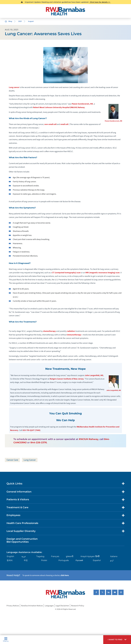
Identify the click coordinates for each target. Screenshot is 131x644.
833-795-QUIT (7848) (31, 430)
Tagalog (40, 556)
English (10, 556)
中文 (26, 560)
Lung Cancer (30, 460)
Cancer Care (12, 460)
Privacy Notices (13, 606)
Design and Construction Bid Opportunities (22, 540)
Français (55, 556)
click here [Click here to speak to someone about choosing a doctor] (65, 575)
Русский (79, 560)
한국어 (10, 560)
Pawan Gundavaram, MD (113, 121)
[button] (117, 640)
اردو (112, 560)
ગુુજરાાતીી (70, 556)
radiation (71, 331)
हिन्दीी (97, 556)
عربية (24, 556)
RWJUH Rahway (89, 439)
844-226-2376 (39, 442)
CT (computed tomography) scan (66, 273)
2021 (20, 21)
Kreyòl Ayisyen (88, 556)
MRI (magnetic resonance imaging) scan (103, 273)
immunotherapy (74, 335)
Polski (44, 560)
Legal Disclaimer (62, 606)
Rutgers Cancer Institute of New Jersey (67, 379)
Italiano (114, 556)
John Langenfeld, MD (114, 390)
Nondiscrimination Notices (32, 606)
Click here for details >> (100, 2)
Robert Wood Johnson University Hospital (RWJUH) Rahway (59, 107)
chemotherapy (49, 331)
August (31, 21)
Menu (6, 640)
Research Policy (78, 606)
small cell (64, 124)
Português (64, 560)
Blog (10, 21)
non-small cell (50, 124)
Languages (49, 606)
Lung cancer (14, 87)
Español (97, 560)
